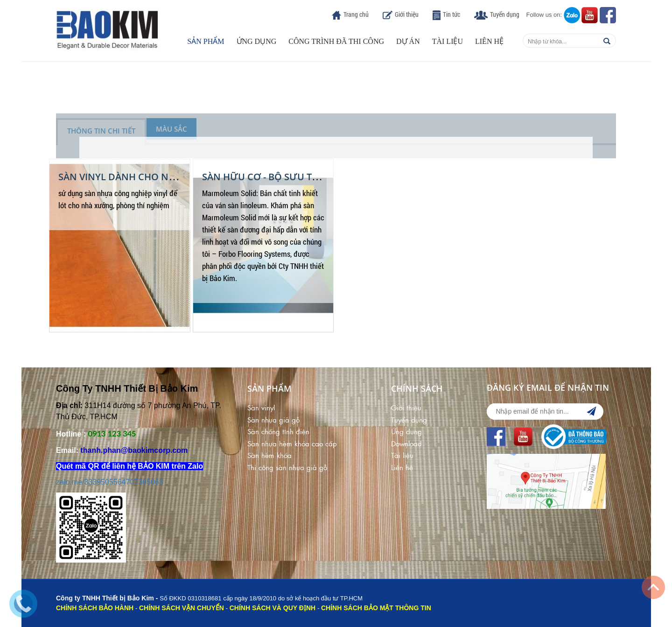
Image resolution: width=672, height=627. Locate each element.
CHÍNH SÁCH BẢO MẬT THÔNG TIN (376, 608)
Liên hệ (489, 41)
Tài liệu (448, 41)
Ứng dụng (257, 41)
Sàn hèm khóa (269, 455)
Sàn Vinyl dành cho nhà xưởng (139, 177)
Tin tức (451, 14)
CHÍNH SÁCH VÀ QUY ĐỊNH (273, 608)
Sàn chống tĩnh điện (278, 431)
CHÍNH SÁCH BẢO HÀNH (95, 608)
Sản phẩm (206, 41)
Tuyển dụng (505, 14)
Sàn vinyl (261, 407)
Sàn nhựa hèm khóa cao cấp (292, 443)
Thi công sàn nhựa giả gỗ (287, 467)
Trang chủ (356, 14)
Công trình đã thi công (336, 41)
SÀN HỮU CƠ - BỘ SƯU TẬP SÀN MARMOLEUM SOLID (320, 177)
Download (406, 443)
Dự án (408, 41)
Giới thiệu (407, 14)
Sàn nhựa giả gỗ (273, 419)
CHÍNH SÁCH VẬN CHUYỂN (182, 608)
